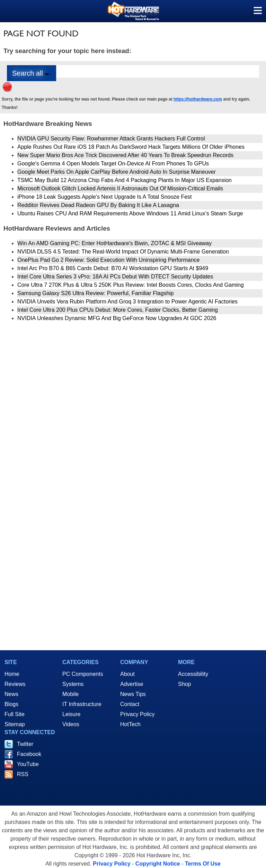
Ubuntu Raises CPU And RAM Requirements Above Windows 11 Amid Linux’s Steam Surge (130, 213)
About (127, 674)
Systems (73, 684)
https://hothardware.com (198, 99)
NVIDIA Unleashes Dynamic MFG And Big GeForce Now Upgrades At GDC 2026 (117, 318)
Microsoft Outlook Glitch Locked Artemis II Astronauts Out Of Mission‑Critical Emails (120, 188)
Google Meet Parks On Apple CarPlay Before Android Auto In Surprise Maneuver (117, 172)
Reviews (15, 684)
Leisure (71, 714)
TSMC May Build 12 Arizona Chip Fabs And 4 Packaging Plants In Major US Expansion (125, 180)
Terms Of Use (203, 864)
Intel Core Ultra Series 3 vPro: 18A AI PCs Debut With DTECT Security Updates (115, 277)
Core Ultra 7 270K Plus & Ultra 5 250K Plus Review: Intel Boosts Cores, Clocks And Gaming (131, 285)
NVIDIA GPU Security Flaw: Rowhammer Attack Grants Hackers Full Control (111, 139)
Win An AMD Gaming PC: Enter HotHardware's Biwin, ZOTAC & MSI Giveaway (114, 243)
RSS (23, 774)
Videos (71, 724)
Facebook (29, 754)
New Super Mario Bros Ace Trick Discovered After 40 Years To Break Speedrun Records (125, 155)
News (11, 694)
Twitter (25, 744)
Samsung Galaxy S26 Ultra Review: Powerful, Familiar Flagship (96, 293)
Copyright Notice (158, 864)
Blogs (11, 704)
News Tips (133, 694)
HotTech (130, 724)
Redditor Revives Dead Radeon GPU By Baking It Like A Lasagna (98, 205)
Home (12, 674)
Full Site (15, 714)
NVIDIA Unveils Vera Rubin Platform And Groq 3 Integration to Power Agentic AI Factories (127, 302)
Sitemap (15, 724)
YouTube (28, 764)
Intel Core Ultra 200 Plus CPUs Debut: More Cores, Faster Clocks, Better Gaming (118, 310)
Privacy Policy (138, 714)
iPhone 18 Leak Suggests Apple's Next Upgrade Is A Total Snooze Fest (105, 197)
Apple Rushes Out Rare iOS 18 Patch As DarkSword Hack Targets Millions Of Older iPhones (131, 147)
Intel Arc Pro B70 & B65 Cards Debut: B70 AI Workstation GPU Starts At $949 (113, 268)
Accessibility (193, 674)
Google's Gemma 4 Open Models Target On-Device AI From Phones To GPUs (113, 164)
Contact (130, 704)
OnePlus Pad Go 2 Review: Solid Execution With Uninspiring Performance (108, 260)
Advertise (132, 684)
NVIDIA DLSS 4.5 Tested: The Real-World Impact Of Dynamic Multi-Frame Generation (123, 252)
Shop (184, 684)
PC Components (83, 674)
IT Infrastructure (82, 704)
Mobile (70, 694)
